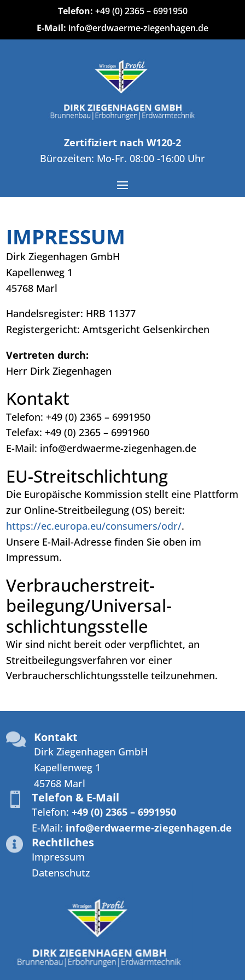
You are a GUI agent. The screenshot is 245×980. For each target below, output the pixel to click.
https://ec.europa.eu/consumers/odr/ (94, 526)
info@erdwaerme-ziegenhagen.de (138, 28)
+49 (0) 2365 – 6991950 (141, 11)
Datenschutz (61, 873)
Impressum (58, 857)
